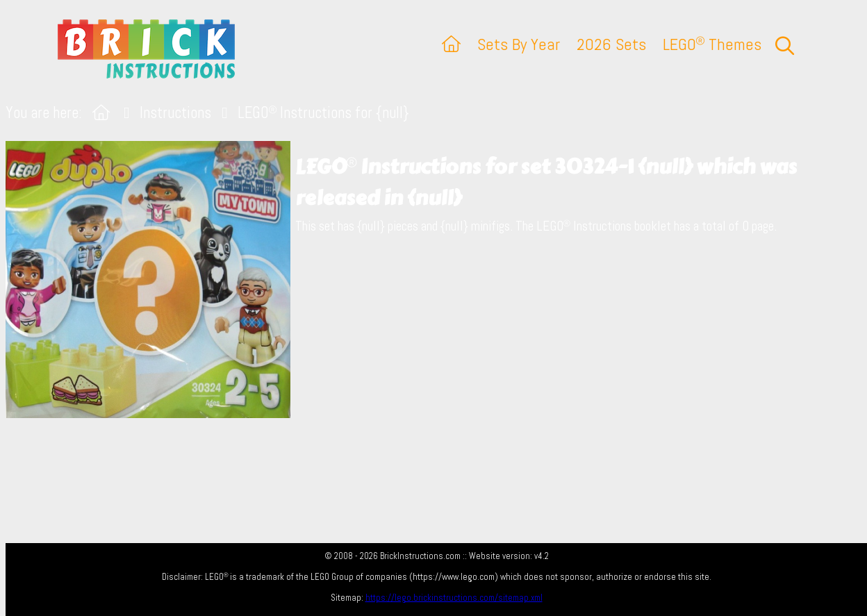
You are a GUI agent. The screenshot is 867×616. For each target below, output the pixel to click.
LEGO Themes (712, 44)
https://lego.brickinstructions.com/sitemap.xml (454, 598)
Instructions (175, 113)
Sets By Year (519, 44)
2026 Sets (611, 44)
